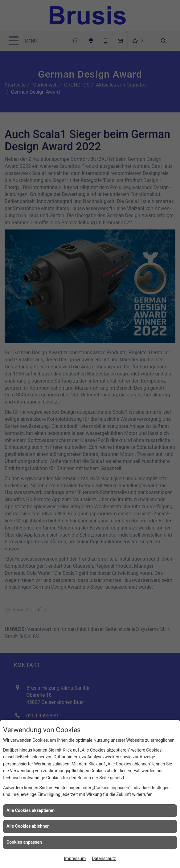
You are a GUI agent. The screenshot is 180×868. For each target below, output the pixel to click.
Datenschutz (104, 858)
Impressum (75, 858)
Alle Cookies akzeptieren (31, 810)
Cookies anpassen (24, 842)
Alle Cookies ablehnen (28, 826)
